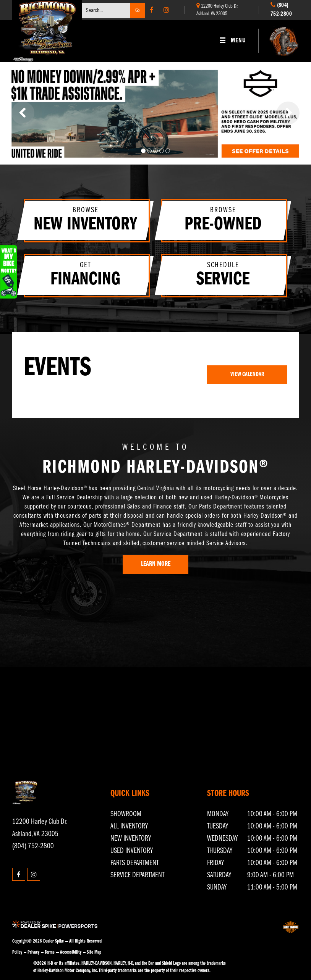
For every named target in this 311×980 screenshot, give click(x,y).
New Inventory (131, 839)
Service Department (137, 875)
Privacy (33, 952)
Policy (17, 952)
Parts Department (134, 863)
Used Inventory (132, 851)
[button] (23, 113)
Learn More (156, 564)
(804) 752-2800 (33, 846)
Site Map (94, 952)
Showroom (126, 814)
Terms (50, 952)
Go (137, 10)
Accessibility (71, 952)
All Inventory (129, 827)
